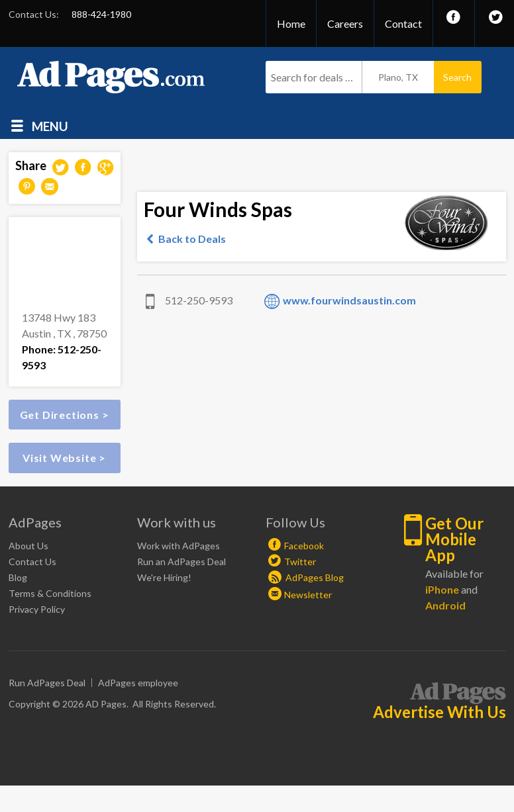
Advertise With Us (439, 712)
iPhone (442, 589)
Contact (403, 23)
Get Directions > (65, 415)
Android (445, 605)
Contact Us (32, 562)
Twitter (300, 562)
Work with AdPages (179, 546)
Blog (18, 577)
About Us (28, 546)
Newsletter (308, 595)
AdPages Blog (306, 577)
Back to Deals (192, 239)
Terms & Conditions (50, 593)
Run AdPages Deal (47, 683)
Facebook (304, 546)
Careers (345, 23)
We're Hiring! (164, 577)
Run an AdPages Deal (181, 562)
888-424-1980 (101, 14)
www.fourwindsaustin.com (349, 300)
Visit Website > (64, 458)
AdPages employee (138, 683)
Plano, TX (398, 77)
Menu (50, 125)
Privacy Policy (37, 609)
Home (291, 23)
